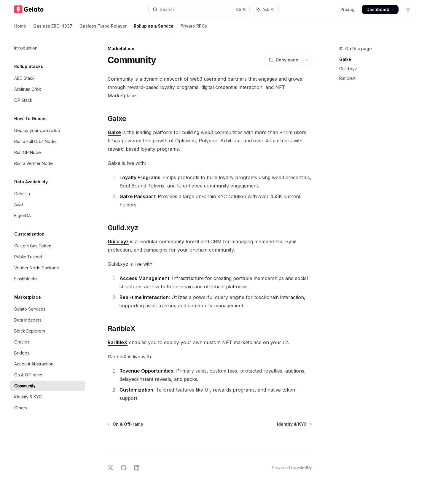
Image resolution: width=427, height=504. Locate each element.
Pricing (348, 9)
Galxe (345, 59)
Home (20, 28)
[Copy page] (283, 60)
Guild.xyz (348, 69)
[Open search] (199, 9)
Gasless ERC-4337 (53, 28)
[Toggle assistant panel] (265, 9)
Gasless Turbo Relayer (103, 28)
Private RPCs (194, 28)
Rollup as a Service (154, 28)
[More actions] (307, 60)
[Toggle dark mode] (408, 9)
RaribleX (348, 78)
